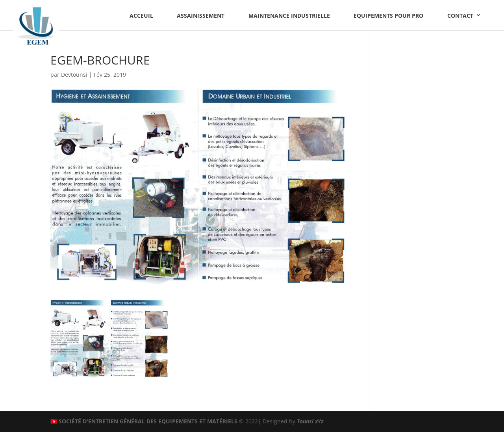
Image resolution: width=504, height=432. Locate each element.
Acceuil (141, 16)
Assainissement (201, 16)
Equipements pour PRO (388, 16)
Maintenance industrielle (289, 16)
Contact (460, 16)
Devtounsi (74, 75)
